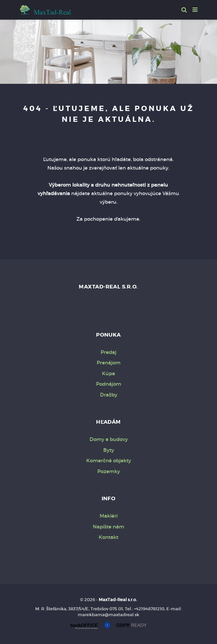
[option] (108, 50)
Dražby (109, 395)
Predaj (108, 352)
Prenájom (109, 363)
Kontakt (108, 537)
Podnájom (109, 384)
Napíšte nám (108, 527)
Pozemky (109, 471)
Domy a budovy (109, 439)
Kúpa (108, 373)
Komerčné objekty (109, 460)
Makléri (109, 516)
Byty (109, 450)
